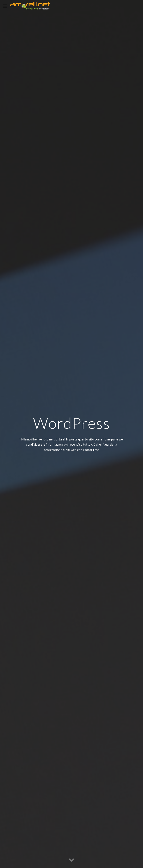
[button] (5, 6)
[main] (71, 423)
